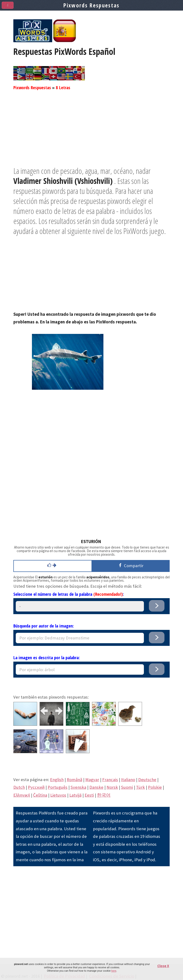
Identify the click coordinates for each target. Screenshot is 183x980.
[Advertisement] (91, 132)
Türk (140, 787)
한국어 (104, 795)
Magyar (92, 780)
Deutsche (147, 780)
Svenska (78, 787)
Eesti (89, 795)
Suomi (127, 787)
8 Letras (63, 87)
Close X (163, 966)
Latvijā (75, 795)
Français (110, 780)
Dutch (19, 787)
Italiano (128, 780)
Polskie (155, 787)
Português (58, 787)
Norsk (112, 787)
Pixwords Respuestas (32, 87)
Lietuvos (58, 795)
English (57, 780)
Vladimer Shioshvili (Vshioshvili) (63, 181)
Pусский (36, 787)
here (114, 971)
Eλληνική (22, 795)
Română (74, 780)
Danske (96, 787)
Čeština (40, 795)
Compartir (130, 565)
